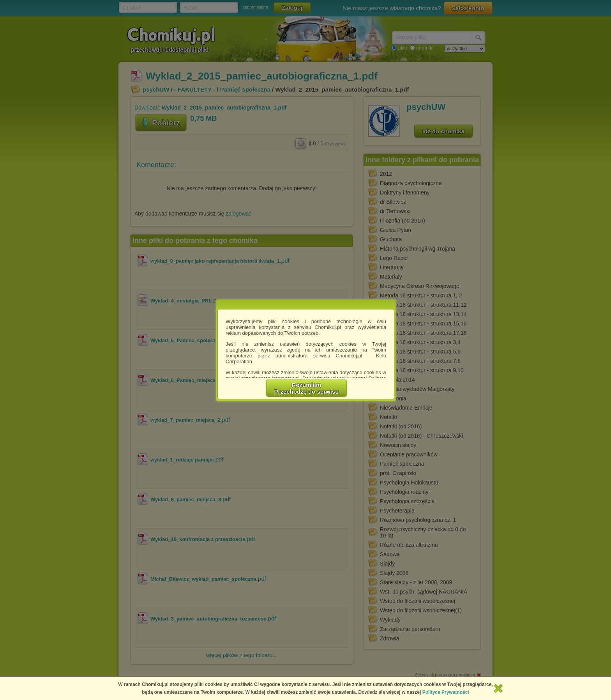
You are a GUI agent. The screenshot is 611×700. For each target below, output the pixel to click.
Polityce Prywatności (446, 692)
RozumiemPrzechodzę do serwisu (307, 388)
